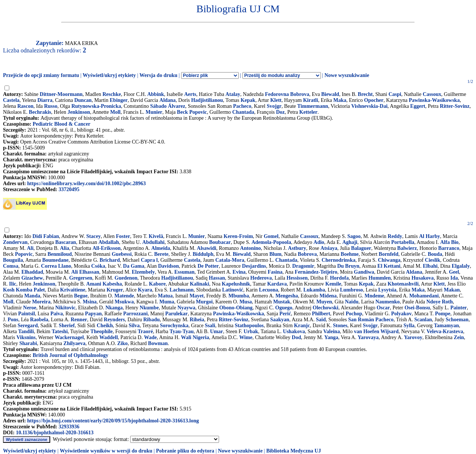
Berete (161, 254)
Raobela (39, 320)
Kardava (277, 284)
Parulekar (176, 314)
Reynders (114, 320)
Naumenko (387, 302)
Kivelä (156, 236)
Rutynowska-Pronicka (96, 106)
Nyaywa (186, 308)
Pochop (354, 314)
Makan (452, 290)
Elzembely (143, 272)
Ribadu (151, 320)
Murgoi (204, 302)
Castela (11, 100)
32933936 (69, 427)
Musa (246, 302)
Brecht (365, 94)
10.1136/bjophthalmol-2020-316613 (55, 433)
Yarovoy (413, 337)
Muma (167, 302)
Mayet (197, 296)
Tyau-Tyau (182, 331)
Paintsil (27, 314)
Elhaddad (32, 272)
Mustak (282, 302)
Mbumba (239, 296)
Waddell (109, 337)
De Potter (208, 266)
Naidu (352, 302)
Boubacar (220, 242)
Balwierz (407, 248)
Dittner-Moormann (61, 94)
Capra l (149, 260)
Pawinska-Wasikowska (434, 100)
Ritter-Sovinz (455, 106)
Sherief (67, 326)
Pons (13, 320)
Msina (89, 302)
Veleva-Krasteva (445, 331)
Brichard (110, 260)
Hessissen (297, 278)
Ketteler (308, 112)
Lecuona (268, 290)
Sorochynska (174, 326)
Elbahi (430, 266)
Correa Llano (56, 266)
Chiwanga (389, 260)
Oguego (284, 308)
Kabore (157, 284)
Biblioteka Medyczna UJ (294, 451)
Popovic (24, 254)
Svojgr (274, 106)
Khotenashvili (403, 284)
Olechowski (326, 308)
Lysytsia (387, 290)
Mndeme (374, 296)
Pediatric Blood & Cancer (62, 124)
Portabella (403, 242)
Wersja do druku (158, 75)
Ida (454, 278)
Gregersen (81, 278)
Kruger (115, 290)
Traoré (145, 331)
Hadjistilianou (207, 100)
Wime (246, 337)
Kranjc (302, 326)
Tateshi (60, 331)
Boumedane (55, 260)
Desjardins (254, 266)
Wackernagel (69, 337)
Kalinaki (199, 284)
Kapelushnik (236, 284)
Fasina (275, 272)
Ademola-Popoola (271, 242)
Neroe (30, 308)
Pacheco (242, 106)
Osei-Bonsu (417, 308)
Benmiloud (60, 254)
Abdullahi (154, 242)
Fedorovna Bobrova (287, 94)
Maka (340, 100)
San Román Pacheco (371, 320)
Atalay (233, 94)
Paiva (57, 314)
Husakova (422, 278)
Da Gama (134, 266)
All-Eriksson (107, 248)
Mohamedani (424, 296)
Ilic (12, 284)
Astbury (297, 248)
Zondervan (15, 242)
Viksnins (26, 337)
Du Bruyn (348, 266)
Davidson (168, 266)
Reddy (395, 236)
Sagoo (354, 236)
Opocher (374, 100)
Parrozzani (135, 314)
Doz (280, 112)
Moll (115, 112)
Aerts (190, 94)
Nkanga (114, 308)
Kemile (333, 284)
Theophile (102, 331)
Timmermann (313, 106)
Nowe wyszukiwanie (347, 75)
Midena (328, 296)
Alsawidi (206, 248)
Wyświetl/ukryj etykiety (109, 75)
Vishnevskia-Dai (370, 106)
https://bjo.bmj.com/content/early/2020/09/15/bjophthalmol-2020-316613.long (113, 421)
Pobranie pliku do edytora (185, 451)
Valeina (332, 331)
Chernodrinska (339, 260)
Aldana (168, 100)
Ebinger (119, 100)
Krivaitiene (73, 290)
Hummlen (380, 278)
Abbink (156, 94)
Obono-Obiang (236, 308)
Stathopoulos (249, 326)
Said (321, 320)
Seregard (28, 326)
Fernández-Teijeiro (316, 272)
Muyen (324, 302)
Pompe (443, 314)
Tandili (26, 331)
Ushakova (294, 331)
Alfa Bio (449, 242)
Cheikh (105, 326)
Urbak (251, 331)
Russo (51, 106)
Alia (65, 248)
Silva (134, 326)
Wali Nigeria (195, 337)
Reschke (112, 94)
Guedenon (126, 278)
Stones (340, 326)
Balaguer (361, 248)
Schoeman (457, 320)
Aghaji (350, 242)
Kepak (248, 100)
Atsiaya (329, 248)
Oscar (383, 308)
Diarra (45, 100)
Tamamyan (446, 326)
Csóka (98, 266)
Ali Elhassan (85, 272)
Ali (30, 248)
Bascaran (65, 242)
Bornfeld (388, 254)
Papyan (93, 314)
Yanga (331, 337)
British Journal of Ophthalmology (70, 355)
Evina (239, 272)
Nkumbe (149, 308)
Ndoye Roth (439, 302)
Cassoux (432, 94)
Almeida (161, 248)
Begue (81, 296)
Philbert (321, 314)
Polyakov (401, 314)
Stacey (94, 236)
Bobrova (307, 254)
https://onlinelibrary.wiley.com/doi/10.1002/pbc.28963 (86, 183)
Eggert (418, 106)
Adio (319, 242)
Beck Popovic (192, 112)
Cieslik (433, 260)
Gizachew (32, 278)
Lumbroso (351, 290)
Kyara (145, 290)
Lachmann (182, 290)
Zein (459, 337)
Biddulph (203, 254)
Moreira (41, 302)
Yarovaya (368, 337)
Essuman (184, 272)
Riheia (197, 320)
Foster (123, 236)
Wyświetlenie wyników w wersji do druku (106, 451)
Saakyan (280, 320)
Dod (297, 337)
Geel (454, 272)
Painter (459, 308)
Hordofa (339, 278)
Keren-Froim (238, 236)
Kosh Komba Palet (24, 290)
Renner (79, 320)
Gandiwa (364, 272)
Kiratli (311, 100)
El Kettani (389, 266)
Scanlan (423, 320)
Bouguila (13, 260)
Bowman (158, 343)
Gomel (271, 236)
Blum (275, 254)
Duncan (83, 100)
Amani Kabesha (104, 284)
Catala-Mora (230, 260)
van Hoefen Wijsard (376, 331)
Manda (32, 296)
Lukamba (314, 290)
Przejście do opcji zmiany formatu (41, 75)
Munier (154, 112)
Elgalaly (461, 266)
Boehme (350, 254)
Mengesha (287, 296)
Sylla (409, 326)
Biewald (330, 94)
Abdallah (109, 242)
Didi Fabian (46, 236)
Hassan (217, 278)
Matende (124, 296)
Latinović (233, 290)
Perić (285, 314)
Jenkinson (79, 112)
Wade (150, 337)
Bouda (435, 254)
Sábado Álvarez (168, 106)
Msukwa (124, 302)
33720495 (69, 189)
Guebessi (122, 254)
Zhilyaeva (75, 343)
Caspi (395, 94)
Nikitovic (65, 308)
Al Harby (430, 236)
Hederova (261, 278)
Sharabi (28, 343)
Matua (165, 296)
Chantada (243, 112)
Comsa (11, 266)
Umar (217, 331)
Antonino (251, 248)
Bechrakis (40, 112)
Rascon (25, 106)
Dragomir (303, 266)
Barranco (449, 248)
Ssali (210, 326)
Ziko (122, 343)
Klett (276, 100)
